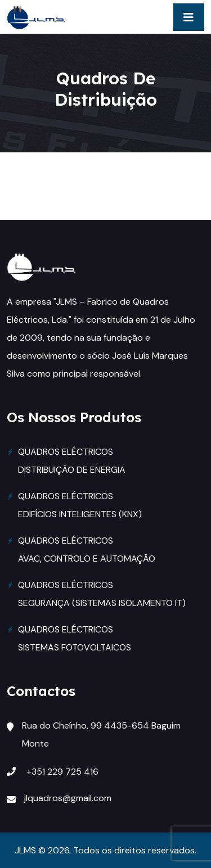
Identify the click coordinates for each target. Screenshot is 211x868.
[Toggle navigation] (189, 17)
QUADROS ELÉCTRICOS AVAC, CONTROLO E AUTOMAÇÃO (87, 550)
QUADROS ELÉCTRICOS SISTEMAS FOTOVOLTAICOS (75, 638)
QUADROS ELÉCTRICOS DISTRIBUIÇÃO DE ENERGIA (72, 461)
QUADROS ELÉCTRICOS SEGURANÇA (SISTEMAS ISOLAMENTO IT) (102, 594)
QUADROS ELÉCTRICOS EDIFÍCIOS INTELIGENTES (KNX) (80, 505)
